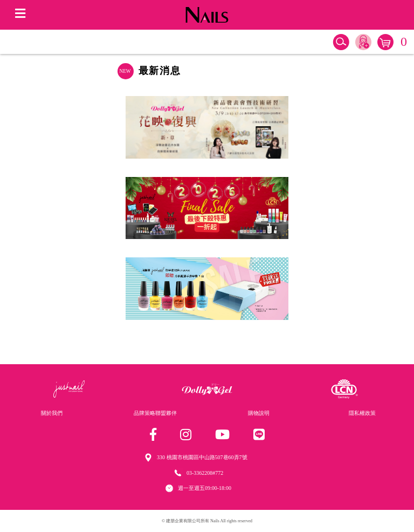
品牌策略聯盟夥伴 (155, 413)
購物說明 (259, 413)
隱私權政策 (362, 413)
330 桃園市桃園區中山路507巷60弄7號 (202, 457)
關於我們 (52, 413)
